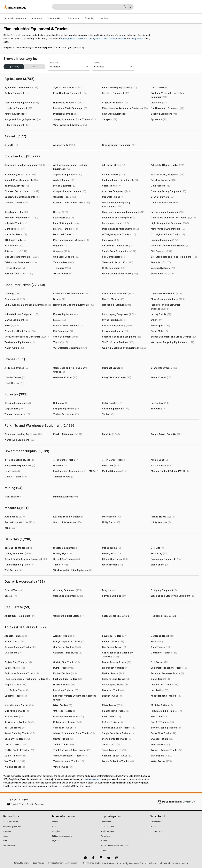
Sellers (55, 827)
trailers (72, 39)
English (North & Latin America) (27, 804)
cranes (91, 39)
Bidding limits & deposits (62, 836)
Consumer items (108, 827)
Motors (104, 841)
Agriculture (105, 836)
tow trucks (121, 39)
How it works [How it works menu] (56, 18)
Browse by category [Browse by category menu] (16, 18)
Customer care (156, 822)
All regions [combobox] (55, 67)
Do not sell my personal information (63, 863)
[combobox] (109, 67)
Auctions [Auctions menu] (38, 18)
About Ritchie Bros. (11, 822)
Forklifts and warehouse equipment (115, 846)
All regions (54, 63)
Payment (56, 841)
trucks (64, 39)
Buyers (55, 822)
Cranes (104, 850)
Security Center (9, 846)
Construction (106, 822)
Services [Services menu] (74, 18)
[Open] (131, 67)
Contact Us (189, 802)
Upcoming (14, 67)
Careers (6, 836)
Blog (5, 841)
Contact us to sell (157, 831)
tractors (99, 39)
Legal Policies (38, 863)
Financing (89, 18)
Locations (104, 18)
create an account (92, 779)
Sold (35, 67)
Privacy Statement (21, 863)
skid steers (110, 39)
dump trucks (137, 39)
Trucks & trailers (107, 831)
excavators (81, 39)
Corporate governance (12, 827)
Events (97, 63)
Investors (7, 831)
